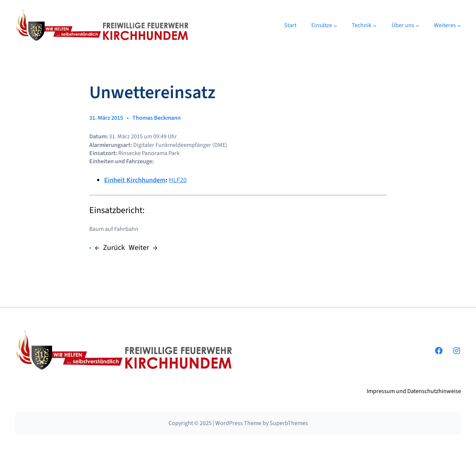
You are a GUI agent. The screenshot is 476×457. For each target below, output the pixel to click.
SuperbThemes (289, 423)
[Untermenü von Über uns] (418, 26)
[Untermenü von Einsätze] (335, 26)
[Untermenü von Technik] (375, 26)
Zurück (114, 248)
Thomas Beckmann (157, 118)
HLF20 (178, 180)
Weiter (139, 248)
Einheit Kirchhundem (135, 180)
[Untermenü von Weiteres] (459, 26)
